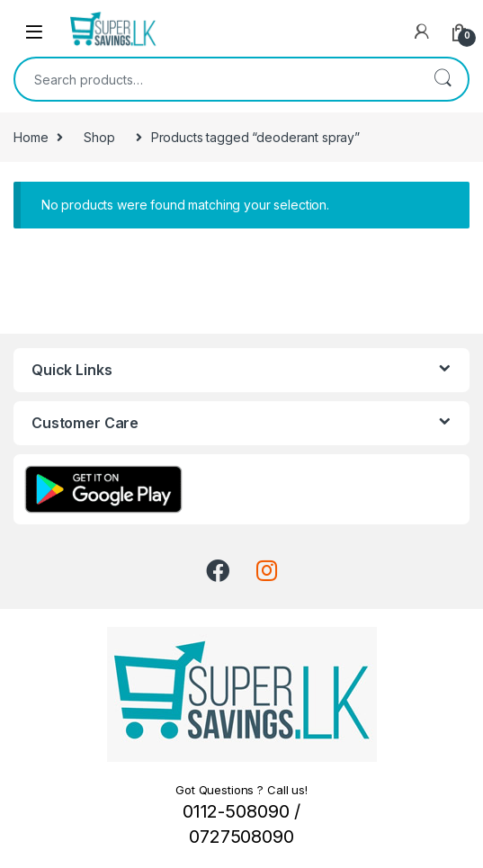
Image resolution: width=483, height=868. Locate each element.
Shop (99, 137)
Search (443, 79)
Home (31, 137)
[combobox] (216, 79)
